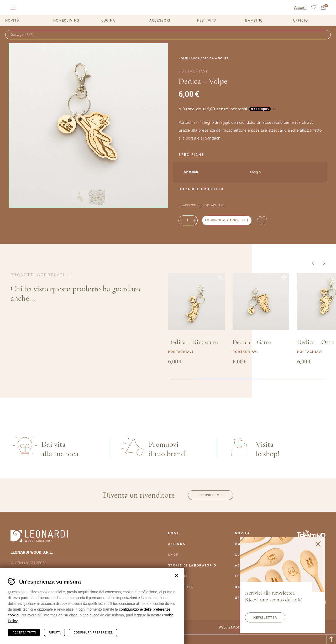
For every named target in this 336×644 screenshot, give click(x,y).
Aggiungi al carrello (225, 220)
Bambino (254, 20)
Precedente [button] (313, 263)
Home (183, 58)
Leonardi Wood (40, 7)
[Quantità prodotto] (187, 220)
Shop (195, 58)
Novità (12, 20)
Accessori (160, 20)
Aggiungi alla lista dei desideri (262, 220)
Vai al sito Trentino (311, 535)
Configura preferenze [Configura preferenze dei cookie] (93, 633)
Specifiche (191, 155)
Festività (207, 20)
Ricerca (325, 35)
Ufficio (301, 20)
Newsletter (265, 618)
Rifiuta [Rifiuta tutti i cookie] (55, 633)
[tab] (250, 155)
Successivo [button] (324, 263)
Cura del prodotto (201, 189)
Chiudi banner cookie (177, 575)
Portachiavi (213, 205)
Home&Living (66, 20)
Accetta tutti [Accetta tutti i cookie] (24, 633)
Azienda (177, 544)
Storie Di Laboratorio (192, 565)
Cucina (108, 20)
